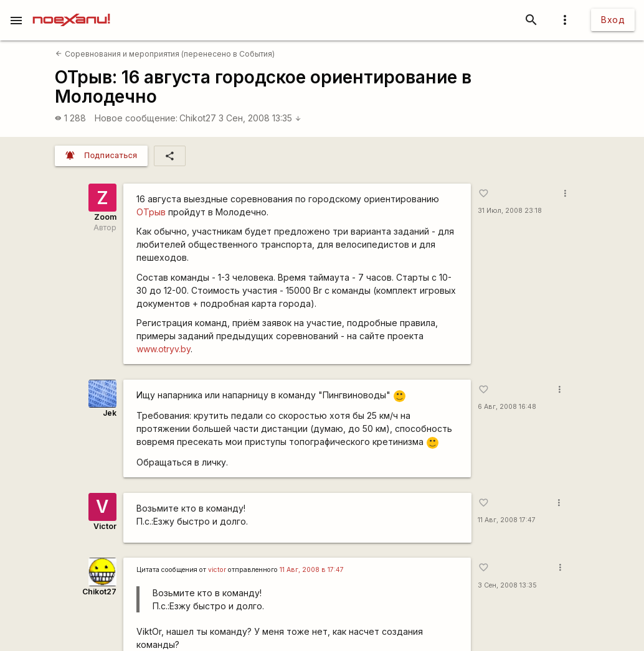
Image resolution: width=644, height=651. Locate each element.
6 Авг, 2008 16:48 (507, 407)
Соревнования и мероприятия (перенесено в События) (165, 54)
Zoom (105, 217)
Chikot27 (198, 118)
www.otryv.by (163, 349)
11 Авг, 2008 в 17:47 (312, 570)
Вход (613, 20)
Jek (110, 413)
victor (217, 570)
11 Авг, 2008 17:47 (507, 520)
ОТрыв (151, 212)
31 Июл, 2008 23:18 (510, 211)
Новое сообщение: (136, 118)
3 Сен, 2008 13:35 (260, 118)
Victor (105, 526)
